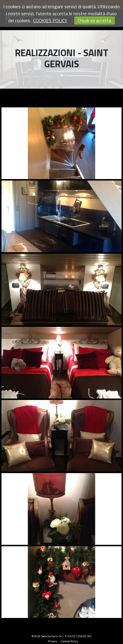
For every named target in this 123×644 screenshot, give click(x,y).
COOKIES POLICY (50, 20)
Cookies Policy (69, 641)
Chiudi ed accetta (95, 20)
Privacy (53, 641)
